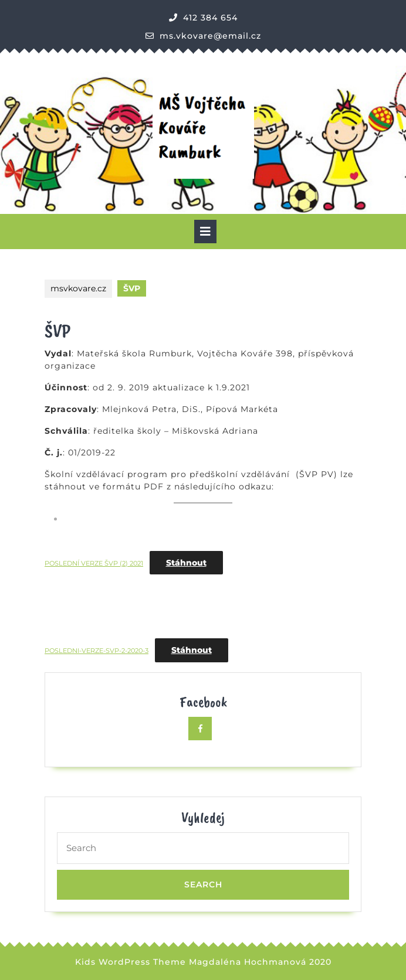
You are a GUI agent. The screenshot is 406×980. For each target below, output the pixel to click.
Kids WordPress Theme (131, 962)
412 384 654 (210, 18)
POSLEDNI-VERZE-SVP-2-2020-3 (97, 651)
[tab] (205, 232)
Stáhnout (186, 563)
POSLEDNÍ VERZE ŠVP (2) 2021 (94, 563)
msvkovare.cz (78, 288)
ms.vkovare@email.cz (210, 36)
